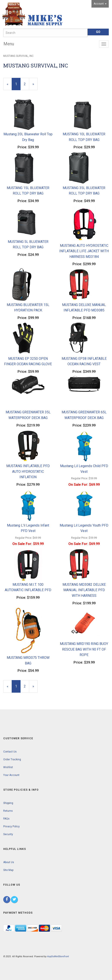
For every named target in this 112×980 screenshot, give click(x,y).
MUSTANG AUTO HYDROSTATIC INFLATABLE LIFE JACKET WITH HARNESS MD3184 (84, 251)
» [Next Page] (35, 86)
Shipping (8, 803)
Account (100, 4)
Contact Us (10, 752)
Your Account (11, 775)
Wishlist (8, 767)
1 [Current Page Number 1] (18, 86)
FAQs (6, 819)
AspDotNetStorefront (58, 956)
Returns (8, 811)
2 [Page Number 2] (26, 84)
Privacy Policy (11, 826)
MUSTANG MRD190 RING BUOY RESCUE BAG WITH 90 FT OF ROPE (84, 649)
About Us (9, 862)
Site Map (8, 870)
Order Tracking (12, 759)
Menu (9, 44)
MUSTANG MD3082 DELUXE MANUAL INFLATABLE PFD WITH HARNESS (84, 590)
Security (8, 834)
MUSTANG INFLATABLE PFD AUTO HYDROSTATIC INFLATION (28, 471)
